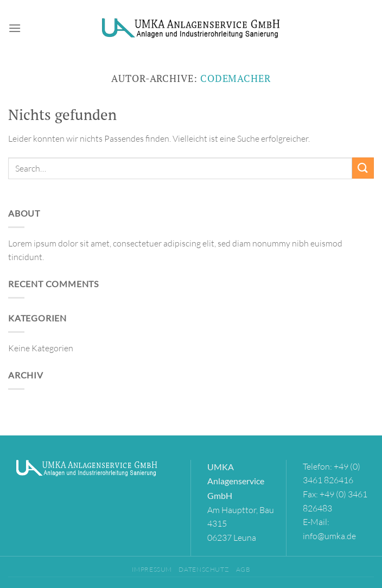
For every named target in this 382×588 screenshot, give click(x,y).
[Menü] (15, 28)
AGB (243, 569)
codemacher (235, 78)
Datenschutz (204, 569)
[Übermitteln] (363, 168)
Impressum (152, 569)
